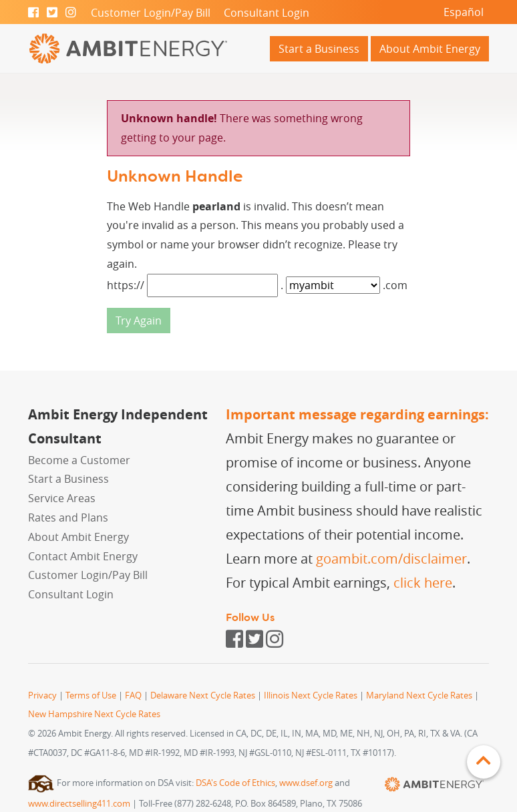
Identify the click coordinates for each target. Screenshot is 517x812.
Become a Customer (79, 460)
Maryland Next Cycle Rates (419, 695)
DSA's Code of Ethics (235, 783)
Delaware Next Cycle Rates (203, 695)
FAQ (133, 695)
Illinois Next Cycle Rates (311, 695)
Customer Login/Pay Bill (151, 13)
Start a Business (319, 49)
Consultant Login (267, 13)
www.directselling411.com (79, 804)
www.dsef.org (306, 783)
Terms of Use (91, 695)
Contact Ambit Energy (83, 556)
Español (464, 12)
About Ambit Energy (430, 49)
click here (423, 583)
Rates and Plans (68, 518)
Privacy (42, 695)
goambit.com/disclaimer (391, 559)
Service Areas (62, 498)
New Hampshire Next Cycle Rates (94, 714)
